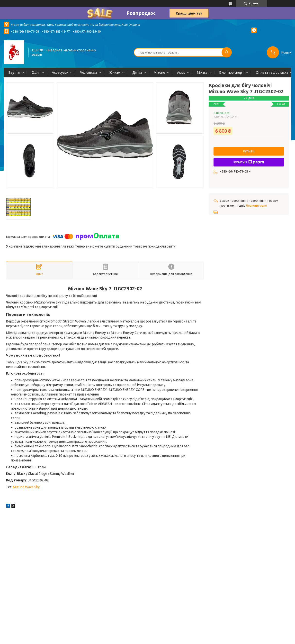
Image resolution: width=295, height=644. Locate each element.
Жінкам (115, 73)
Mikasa (202, 73)
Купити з (249, 162)
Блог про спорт (232, 73)
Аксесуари (60, 73)
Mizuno (159, 73)
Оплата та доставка (272, 73)
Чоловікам (89, 73)
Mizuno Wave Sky (26, 487)
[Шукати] (227, 52)
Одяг (36, 73)
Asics (181, 73)
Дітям (137, 73)
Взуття (14, 73)
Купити (249, 151)
